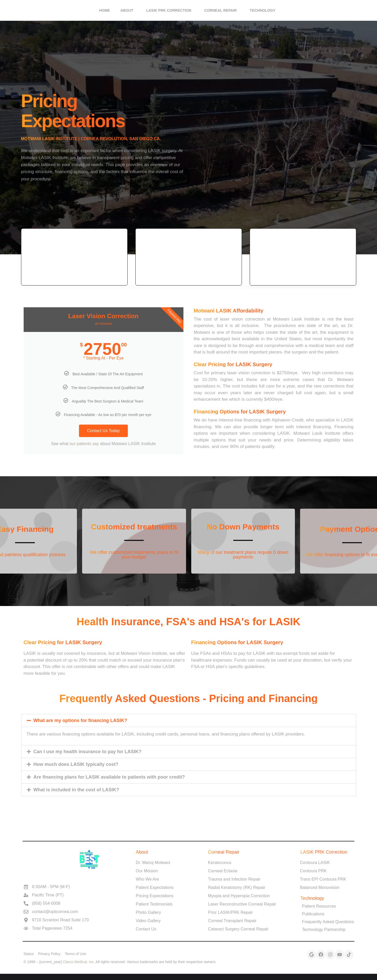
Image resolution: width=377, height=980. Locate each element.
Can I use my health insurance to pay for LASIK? (88, 752)
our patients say (85, 444)
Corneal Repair (222, 10)
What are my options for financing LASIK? (80, 720)
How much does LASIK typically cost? (76, 764)
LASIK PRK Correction (170, 10)
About (128, 10)
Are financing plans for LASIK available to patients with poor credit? (109, 777)
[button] (189, 720)
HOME (104, 10)
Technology (264, 10)
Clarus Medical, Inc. (79, 962)
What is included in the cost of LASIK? (76, 790)
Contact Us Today (103, 431)
